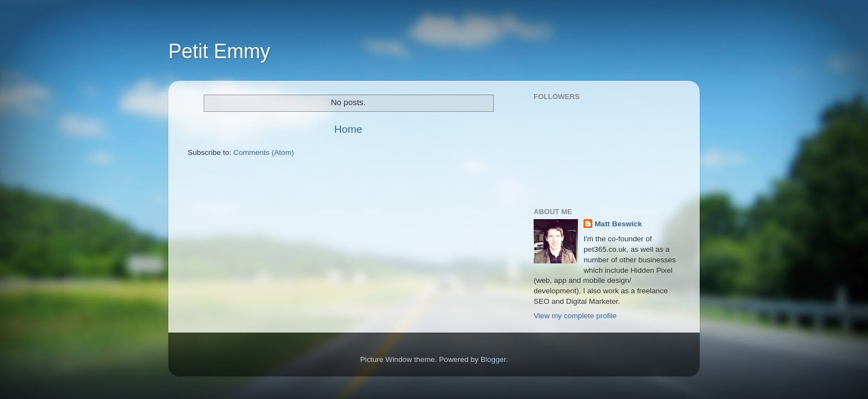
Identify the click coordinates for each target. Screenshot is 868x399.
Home (348, 129)
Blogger (493, 359)
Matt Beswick (618, 224)
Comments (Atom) (264, 152)
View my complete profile (575, 316)
